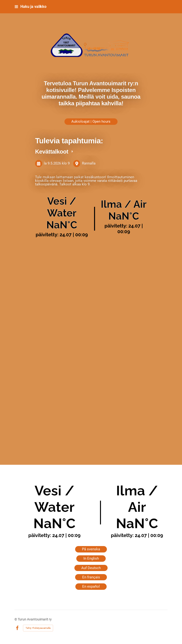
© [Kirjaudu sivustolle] (16, 619)
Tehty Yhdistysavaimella (38, 628)
